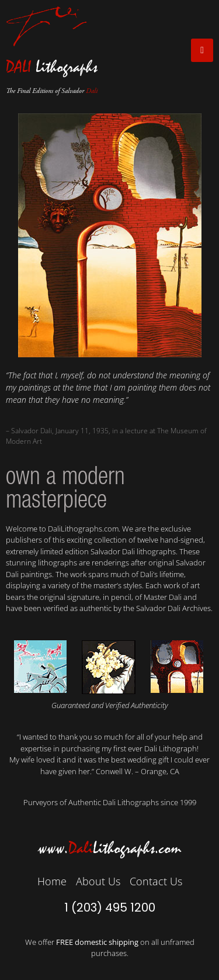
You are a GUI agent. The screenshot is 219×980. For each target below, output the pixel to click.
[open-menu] (202, 50)
